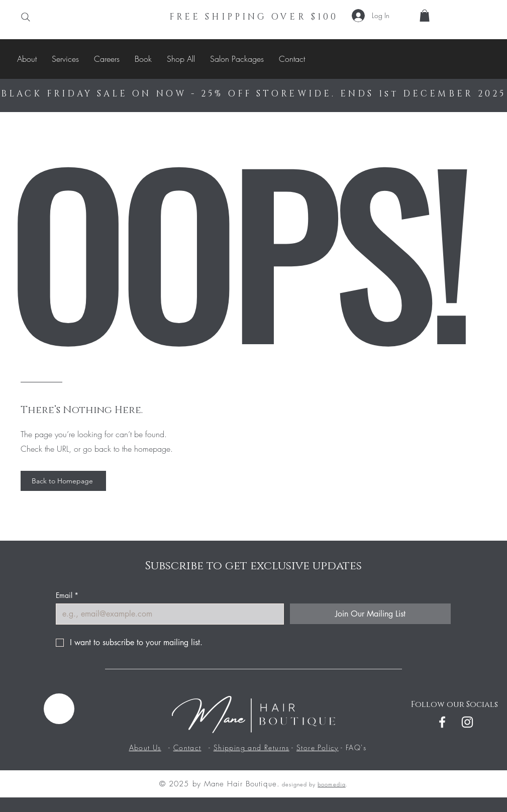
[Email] (167, 614)
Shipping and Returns (251, 747)
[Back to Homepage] (63, 481)
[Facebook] (442, 722)
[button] (425, 16)
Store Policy (318, 747)
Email (67, 595)
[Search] (26, 17)
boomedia (331, 784)
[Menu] (59, 709)
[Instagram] (467, 722)
